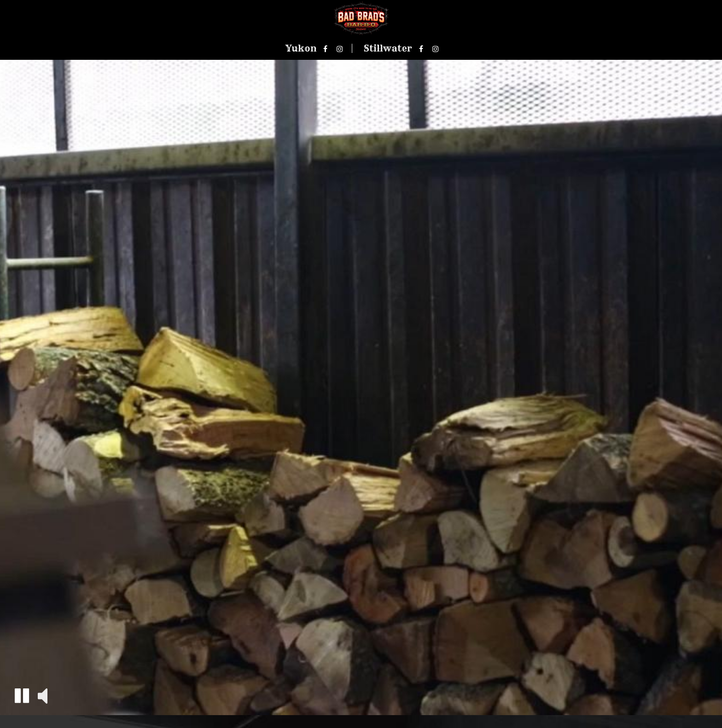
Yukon (301, 48)
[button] (22, 696)
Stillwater (388, 48)
